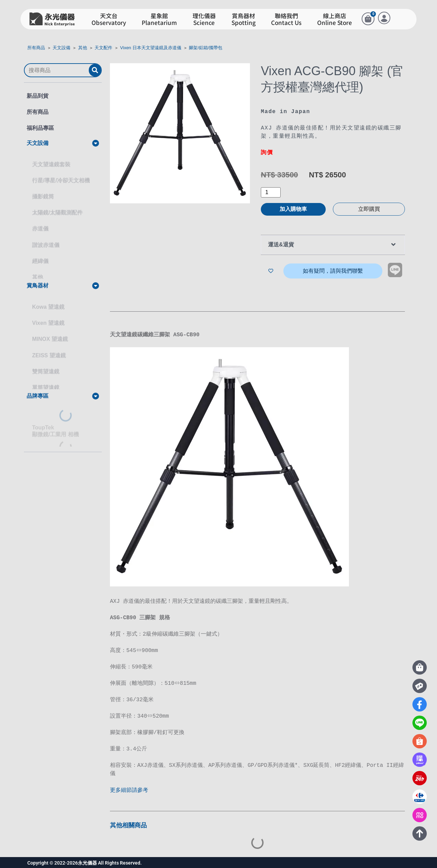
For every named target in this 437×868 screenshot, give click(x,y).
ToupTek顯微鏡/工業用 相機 (55, 425)
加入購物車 (293, 209)
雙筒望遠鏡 (46, 365)
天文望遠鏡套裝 (51, 158)
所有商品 (36, 48)
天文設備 (61, 48)
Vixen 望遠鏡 (48, 317)
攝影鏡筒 (43, 190)
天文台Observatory (109, 19)
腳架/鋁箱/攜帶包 (206, 48)
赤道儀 (40, 222)
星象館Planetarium (159, 19)
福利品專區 (40, 128)
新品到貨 (38, 96)
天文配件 (103, 48)
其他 (83, 48)
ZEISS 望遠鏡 (49, 349)
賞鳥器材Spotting (244, 19)
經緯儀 (40, 255)
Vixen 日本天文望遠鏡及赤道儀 (151, 48)
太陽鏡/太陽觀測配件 (57, 206)
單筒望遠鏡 (46, 381)
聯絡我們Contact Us (286, 19)
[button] (63, 143)
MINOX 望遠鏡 (50, 333)
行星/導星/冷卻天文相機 (61, 174)
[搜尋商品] (57, 70)
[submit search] (95, 70)
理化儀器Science (204, 19)
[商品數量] (271, 192)
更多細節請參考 (130, 790)
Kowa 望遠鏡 (48, 301)
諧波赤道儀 (46, 239)
